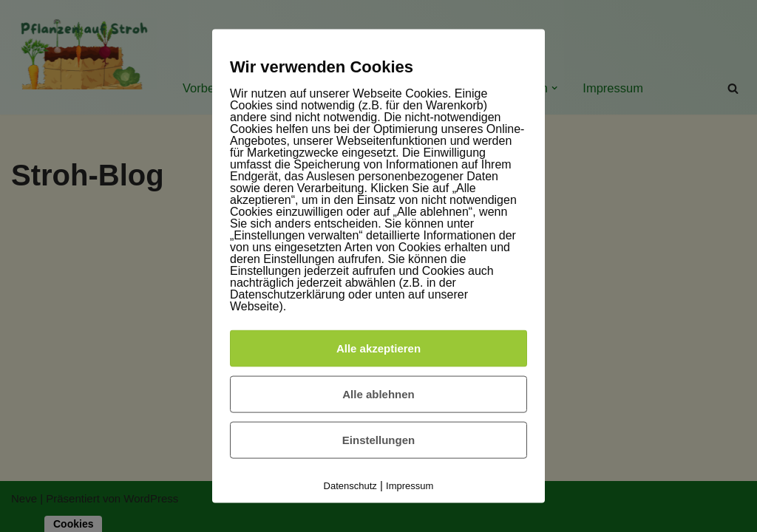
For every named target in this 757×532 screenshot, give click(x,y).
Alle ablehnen (378, 393)
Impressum (410, 485)
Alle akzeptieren (378, 348)
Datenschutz (350, 485)
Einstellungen (378, 439)
